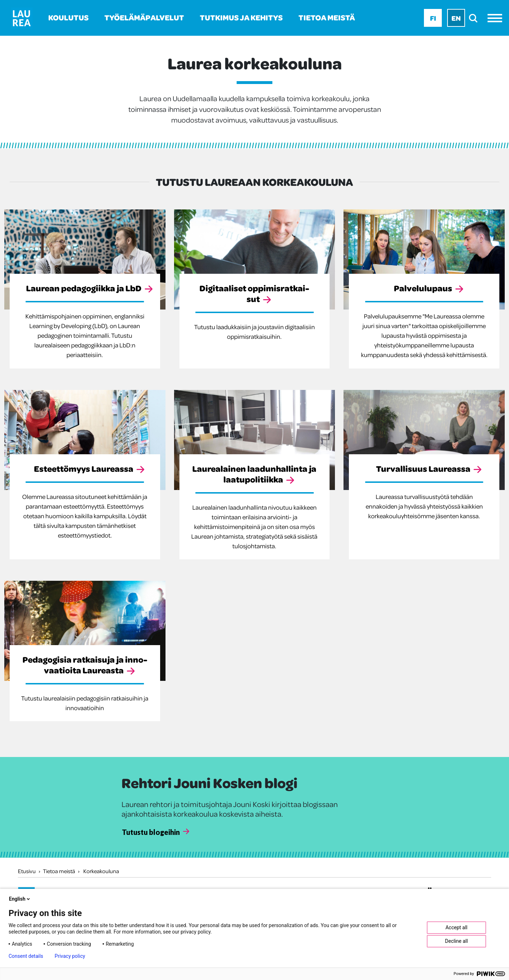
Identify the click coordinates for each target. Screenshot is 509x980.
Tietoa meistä (327, 17)
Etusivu (27, 871)
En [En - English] (456, 18)
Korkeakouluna (101, 871)
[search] (475, 18)
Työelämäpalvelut (144, 17)
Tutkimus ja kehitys (241, 17)
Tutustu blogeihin (151, 832)
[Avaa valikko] (497, 18)
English (20, 899)
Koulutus (68, 17)
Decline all (456, 941)
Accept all (456, 927)
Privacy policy (70, 956)
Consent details (26, 956)
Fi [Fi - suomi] (433, 18)
